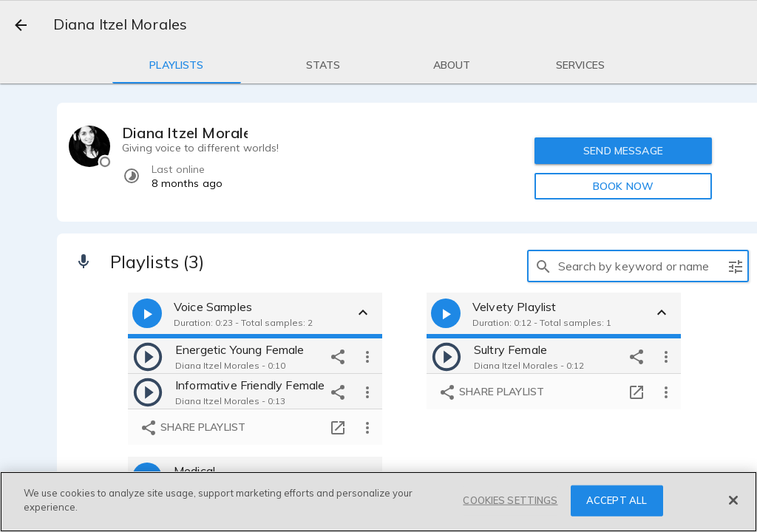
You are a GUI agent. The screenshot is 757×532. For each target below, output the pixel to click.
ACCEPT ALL (617, 500)
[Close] (733, 500)
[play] (148, 356)
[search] (543, 266)
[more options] (367, 356)
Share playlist (193, 428)
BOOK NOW (623, 186)
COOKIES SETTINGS (510, 500)
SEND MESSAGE (623, 151)
